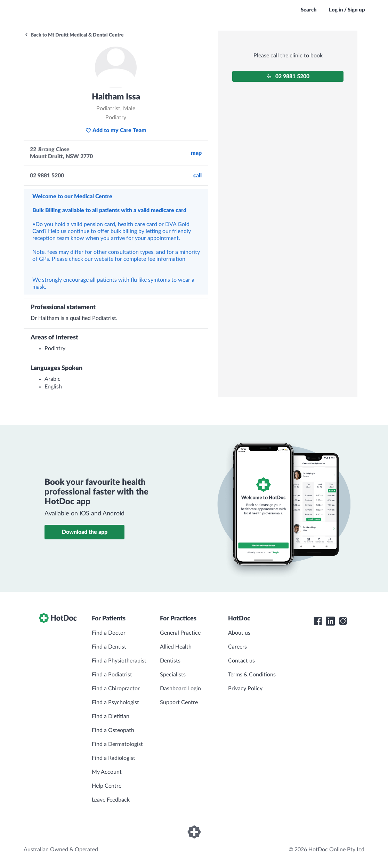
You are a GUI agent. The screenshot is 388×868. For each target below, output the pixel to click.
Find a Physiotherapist (119, 661)
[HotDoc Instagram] (343, 621)
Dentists (170, 661)
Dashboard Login (180, 689)
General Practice (180, 633)
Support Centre (179, 702)
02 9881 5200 (288, 76)
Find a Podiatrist (112, 675)
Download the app (85, 532)
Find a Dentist (109, 647)
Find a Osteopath (113, 730)
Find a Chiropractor (116, 689)
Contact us (241, 661)
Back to (74, 35)
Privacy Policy (245, 689)
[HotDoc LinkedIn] (330, 621)
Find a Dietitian (111, 716)
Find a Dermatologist (117, 744)
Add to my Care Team (116, 130)
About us (239, 633)
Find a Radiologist (114, 758)
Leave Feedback (111, 800)
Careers (237, 647)
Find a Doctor (109, 633)
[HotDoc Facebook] (318, 621)
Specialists (173, 675)
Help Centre (107, 786)
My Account (107, 772)
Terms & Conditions (252, 675)
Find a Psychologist (115, 702)
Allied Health (176, 647)
